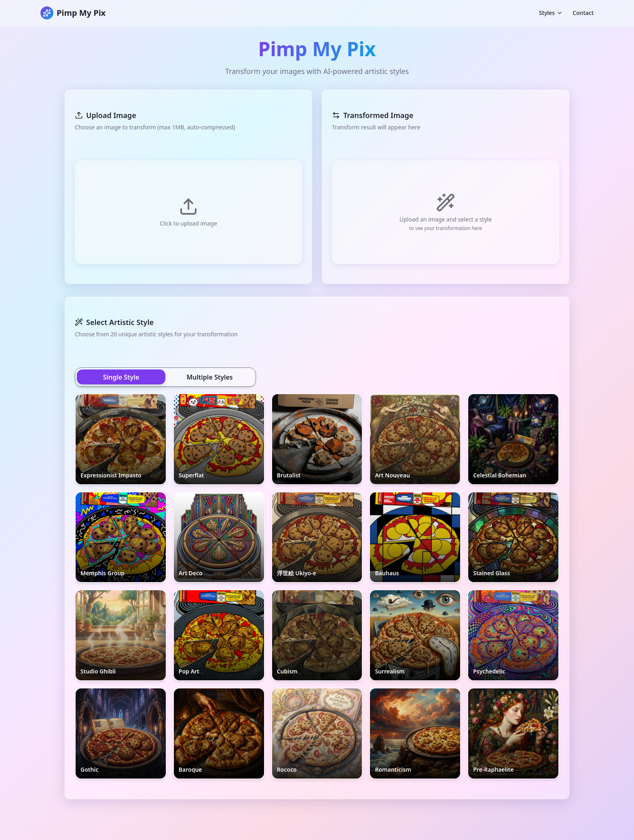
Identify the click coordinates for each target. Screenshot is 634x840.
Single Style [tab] (121, 377)
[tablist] (165, 377)
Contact (583, 13)
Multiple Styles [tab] (210, 377)
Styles (551, 13)
